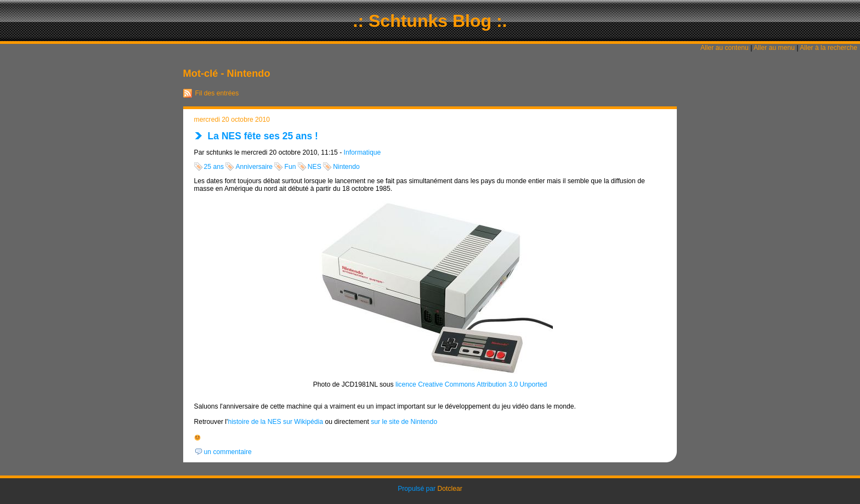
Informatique (363, 152)
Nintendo (346, 167)
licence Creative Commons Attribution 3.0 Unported (471, 384)
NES (315, 167)
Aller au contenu (725, 48)
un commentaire (228, 452)
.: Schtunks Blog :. (430, 21)
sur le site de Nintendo (404, 422)
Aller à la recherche (828, 48)
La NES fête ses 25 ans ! (263, 136)
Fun (290, 167)
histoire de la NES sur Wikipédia (275, 422)
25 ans (214, 167)
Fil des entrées (217, 93)
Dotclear (450, 489)
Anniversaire (254, 167)
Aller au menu (774, 48)
